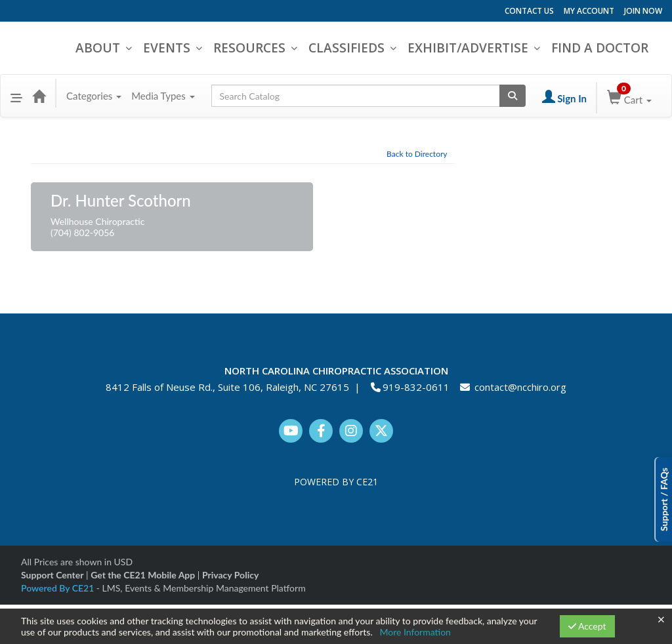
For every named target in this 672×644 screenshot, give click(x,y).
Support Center (52, 575)
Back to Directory (417, 154)
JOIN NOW (643, 11)
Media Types (163, 96)
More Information (415, 632)
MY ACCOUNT (589, 11)
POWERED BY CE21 (336, 482)
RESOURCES (253, 48)
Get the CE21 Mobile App (143, 575)
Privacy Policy (230, 575)
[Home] (39, 96)
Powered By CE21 (59, 588)
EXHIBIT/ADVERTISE (471, 48)
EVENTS (170, 48)
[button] (16, 96)
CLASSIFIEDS (350, 48)
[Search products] (513, 96)
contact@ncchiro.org (520, 387)
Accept (587, 626)
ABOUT (101, 48)
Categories (94, 96)
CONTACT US (529, 11)
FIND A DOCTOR (600, 48)
